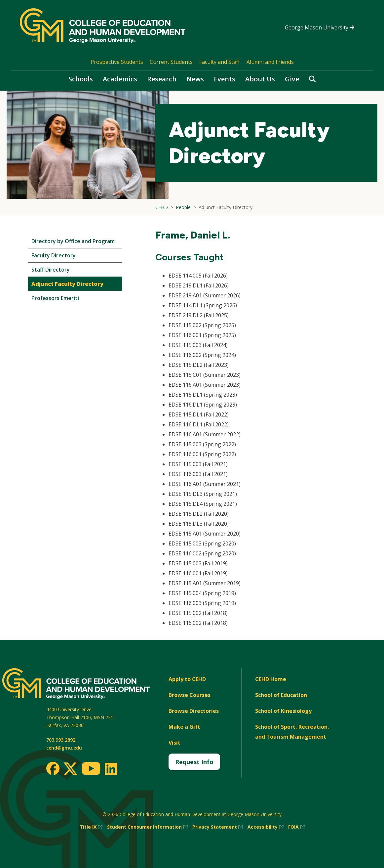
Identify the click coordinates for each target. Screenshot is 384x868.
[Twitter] (70, 769)
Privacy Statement (218, 827)
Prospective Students (117, 62)
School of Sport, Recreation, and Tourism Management (292, 732)
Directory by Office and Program (73, 241)
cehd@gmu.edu (64, 748)
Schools (81, 79)
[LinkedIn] (111, 769)
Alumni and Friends (270, 62)
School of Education (281, 695)
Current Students (171, 62)
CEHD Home (271, 679)
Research (162, 79)
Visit (174, 743)
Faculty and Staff (220, 62)
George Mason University (320, 27)
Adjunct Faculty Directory (67, 284)
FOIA (296, 827)
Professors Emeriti (55, 298)
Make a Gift (184, 727)
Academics (120, 79)
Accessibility (266, 827)
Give (292, 79)
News (195, 79)
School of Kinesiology (283, 711)
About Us (260, 79)
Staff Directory (51, 270)
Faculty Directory (54, 255)
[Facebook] (53, 768)
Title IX (91, 827)
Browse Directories (194, 711)
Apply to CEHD (187, 679)
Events (225, 79)
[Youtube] (91, 770)
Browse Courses (190, 695)
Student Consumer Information (147, 827)
